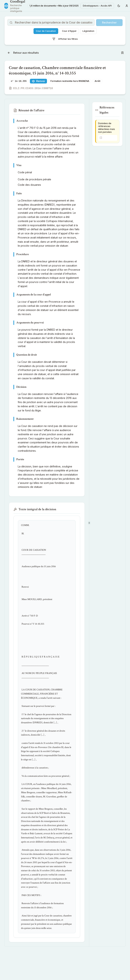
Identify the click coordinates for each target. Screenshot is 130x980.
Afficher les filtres (65, 39)
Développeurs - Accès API (97, 6)
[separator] (89, 523)
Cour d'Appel (69, 31)
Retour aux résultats (23, 53)
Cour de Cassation (46, 31)
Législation (88, 31)
